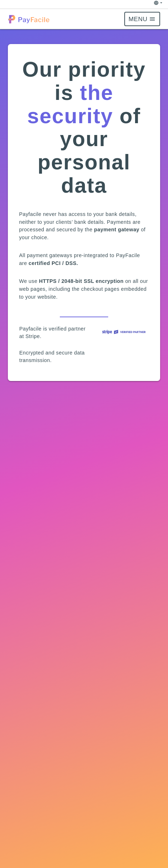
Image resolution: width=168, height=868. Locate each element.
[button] (30, 19)
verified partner (66, 329)
